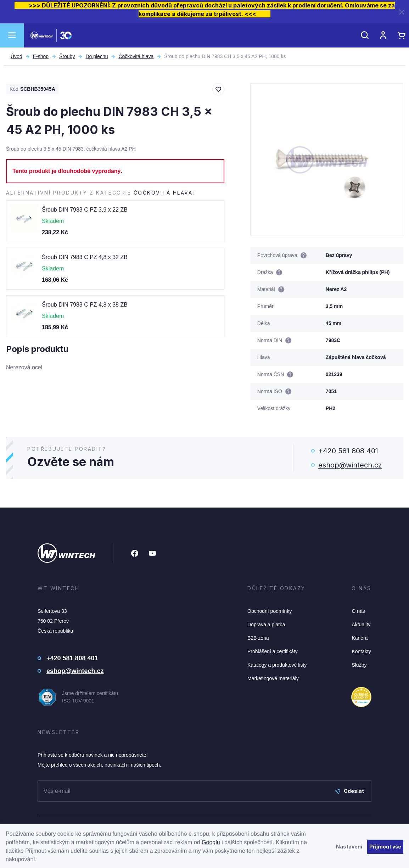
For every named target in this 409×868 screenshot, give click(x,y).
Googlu (211, 842)
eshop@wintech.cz (350, 465)
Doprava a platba (266, 625)
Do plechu (97, 56)
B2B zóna (258, 638)
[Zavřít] (402, 12)
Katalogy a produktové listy (277, 665)
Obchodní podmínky (270, 611)
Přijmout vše (385, 847)
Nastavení (349, 847)
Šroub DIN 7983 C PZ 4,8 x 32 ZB (85, 257)
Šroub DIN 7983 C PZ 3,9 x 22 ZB (85, 210)
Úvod (16, 56)
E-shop (41, 56)
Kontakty (361, 651)
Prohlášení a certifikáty (273, 651)
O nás (358, 611)
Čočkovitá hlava (136, 56)
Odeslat (350, 791)
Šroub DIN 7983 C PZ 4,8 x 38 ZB (85, 305)
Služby (359, 665)
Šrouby (67, 56)
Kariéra (360, 638)
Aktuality (361, 625)
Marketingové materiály (273, 678)
